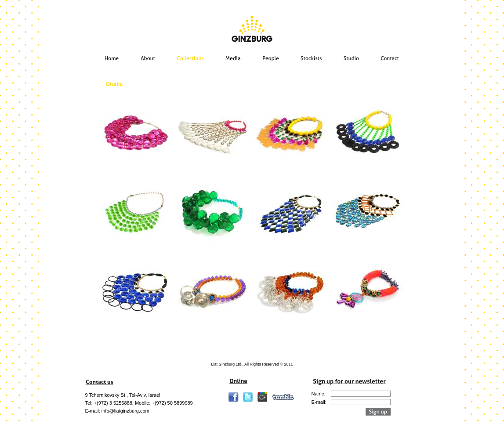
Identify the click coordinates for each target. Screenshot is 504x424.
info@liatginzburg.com (125, 411)
